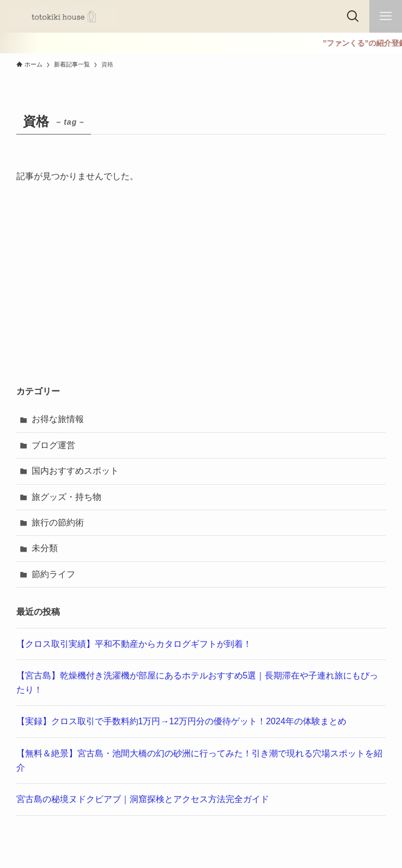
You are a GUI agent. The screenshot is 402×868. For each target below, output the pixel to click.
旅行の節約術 (58, 522)
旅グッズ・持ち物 (66, 497)
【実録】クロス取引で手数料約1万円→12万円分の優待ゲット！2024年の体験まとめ (181, 721)
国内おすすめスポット (75, 471)
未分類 (45, 548)
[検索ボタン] (353, 16)
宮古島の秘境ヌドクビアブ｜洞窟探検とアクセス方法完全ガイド (143, 799)
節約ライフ (53, 574)
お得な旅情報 (58, 419)
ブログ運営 (53, 445)
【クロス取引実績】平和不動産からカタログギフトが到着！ (134, 644)
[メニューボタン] (386, 16)
